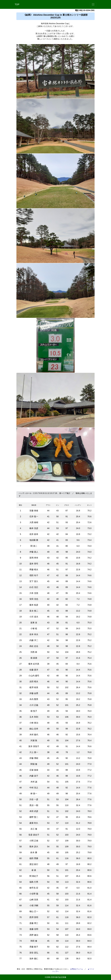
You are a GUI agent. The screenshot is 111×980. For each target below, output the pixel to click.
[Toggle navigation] (93, 4)
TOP (17, 4)
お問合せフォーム (77, 969)
